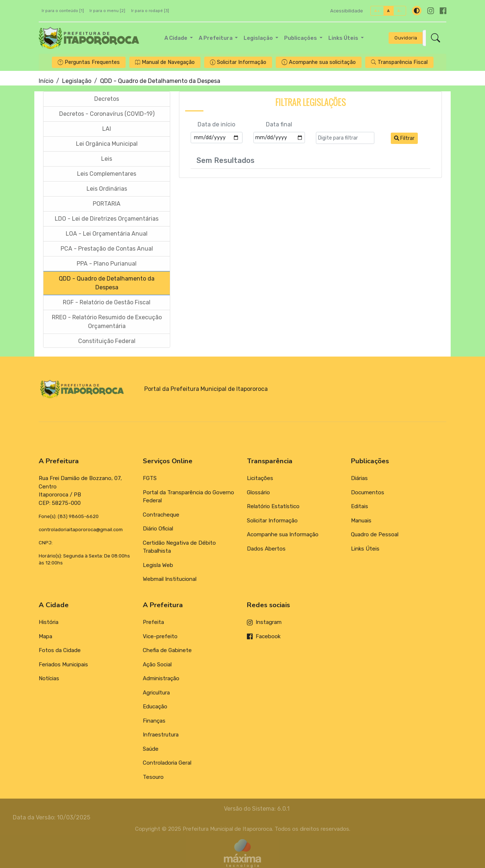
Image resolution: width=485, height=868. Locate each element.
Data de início (216, 125)
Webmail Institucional (170, 579)
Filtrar (404, 139)
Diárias (359, 478)
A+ (377, 11)
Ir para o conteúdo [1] (63, 11)
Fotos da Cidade (60, 650)
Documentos (368, 492)
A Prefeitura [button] (216, 38)
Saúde (151, 749)
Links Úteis (365, 549)
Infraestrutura (161, 735)
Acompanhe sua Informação (283, 534)
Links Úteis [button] (344, 38)
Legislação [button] (259, 38)
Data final (279, 125)
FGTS (150, 478)
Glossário (258, 492)
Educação (155, 707)
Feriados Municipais (63, 665)
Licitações (260, 478)
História (49, 622)
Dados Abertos (266, 549)
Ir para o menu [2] (107, 11)
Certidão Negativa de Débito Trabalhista (179, 547)
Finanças (154, 721)
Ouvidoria (406, 38)
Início (46, 81)
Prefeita (153, 622)
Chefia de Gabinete (167, 650)
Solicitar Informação (272, 521)
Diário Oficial (158, 529)
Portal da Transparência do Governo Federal (188, 497)
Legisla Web (158, 565)
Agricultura (156, 693)
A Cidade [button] (176, 38)
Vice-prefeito (160, 636)
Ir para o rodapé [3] (150, 11)
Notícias (49, 678)
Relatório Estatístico (273, 506)
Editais (360, 506)
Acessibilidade (347, 11)
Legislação (77, 81)
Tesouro (153, 777)
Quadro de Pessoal (375, 534)
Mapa (45, 636)
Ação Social (157, 665)
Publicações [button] (301, 38)
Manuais (361, 521)
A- (400, 11)
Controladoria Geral (167, 763)
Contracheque (161, 515)
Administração (161, 678)
